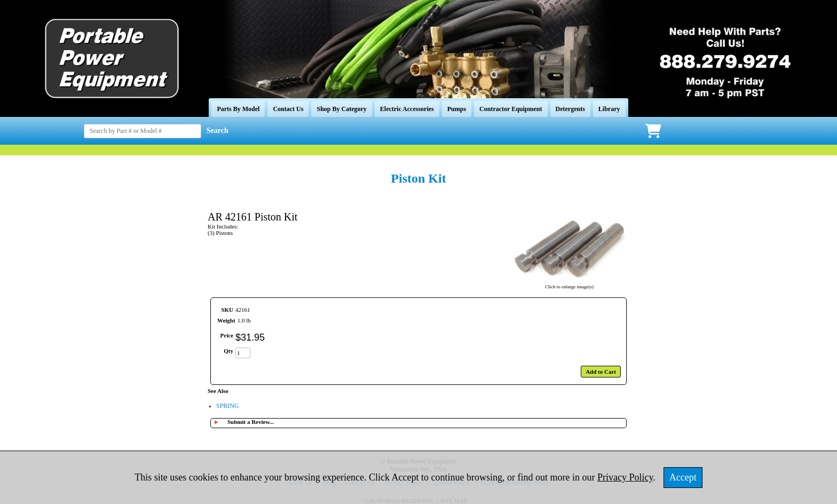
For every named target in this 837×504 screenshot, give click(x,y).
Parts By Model (238, 109)
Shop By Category (341, 109)
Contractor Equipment (511, 109)
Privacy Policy (625, 477)
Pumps (457, 109)
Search (218, 131)
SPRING (228, 406)
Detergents (570, 109)
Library (609, 109)
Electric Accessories (407, 109)
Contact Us (288, 109)
